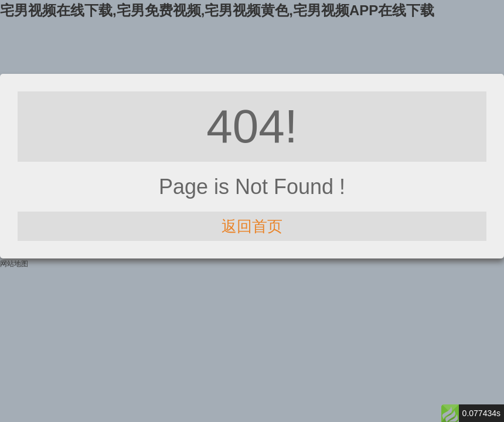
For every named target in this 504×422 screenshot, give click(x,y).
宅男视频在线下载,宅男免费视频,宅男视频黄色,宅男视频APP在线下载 (217, 10)
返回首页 (252, 226)
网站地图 (14, 264)
